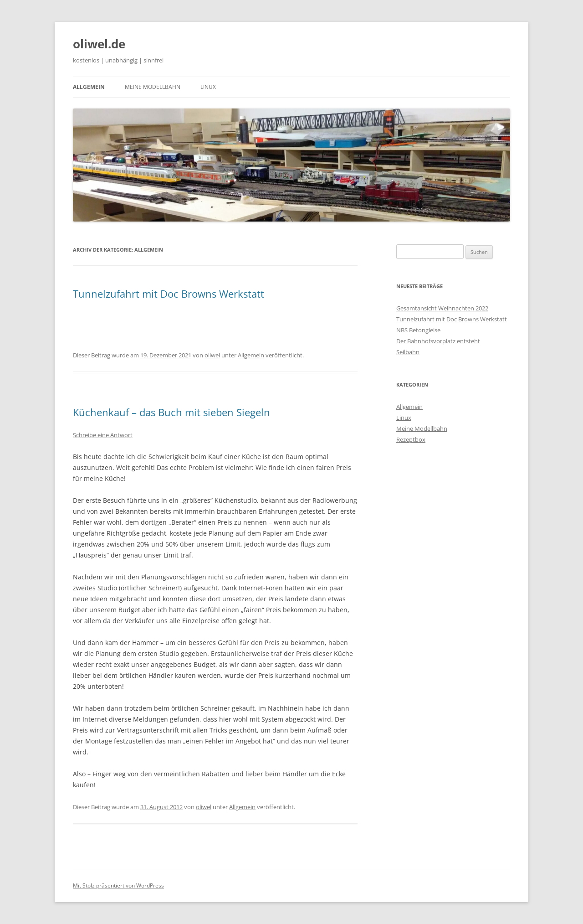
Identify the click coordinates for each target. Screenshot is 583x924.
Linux (208, 87)
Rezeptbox (411, 439)
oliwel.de (99, 44)
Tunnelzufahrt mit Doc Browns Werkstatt (169, 294)
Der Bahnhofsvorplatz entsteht (438, 341)
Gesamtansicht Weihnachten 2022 (442, 308)
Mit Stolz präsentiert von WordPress (118, 885)
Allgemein (89, 87)
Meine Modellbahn (153, 87)
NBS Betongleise (418, 330)
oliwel (212, 355)
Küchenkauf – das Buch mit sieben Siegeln (171, 412)
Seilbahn (408, 352)
